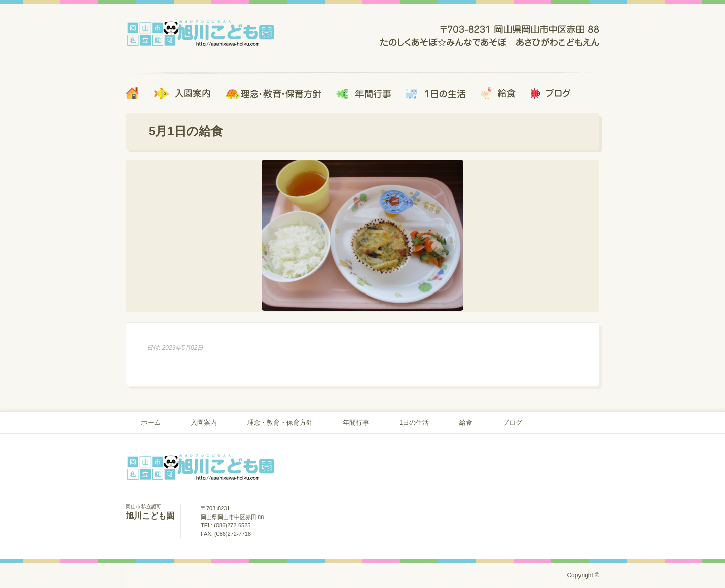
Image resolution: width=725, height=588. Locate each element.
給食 (466, 423)
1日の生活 (414, 423)
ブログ (512, 423)
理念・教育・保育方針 (280, 423)
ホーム (151, 423)
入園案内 (204, 423)
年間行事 (356, 423)
